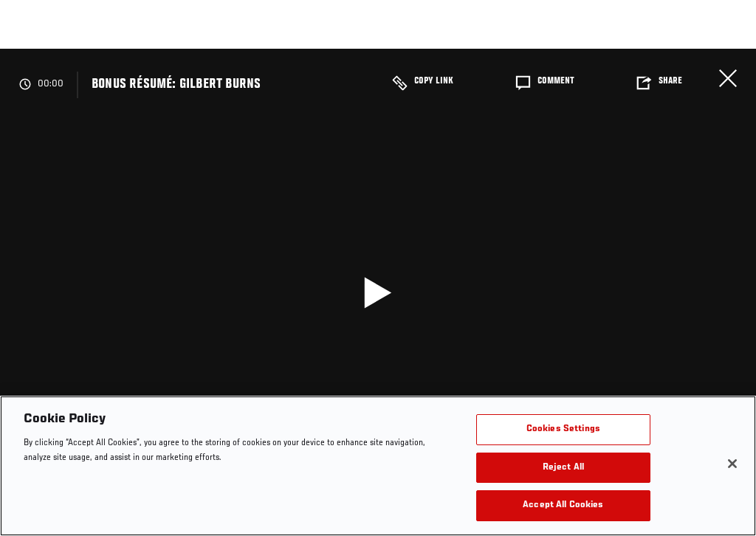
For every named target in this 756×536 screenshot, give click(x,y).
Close (728, 78)
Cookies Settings (563, 429)
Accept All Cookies (563, 505)
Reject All (563, 468)
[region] (378, 466)
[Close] (732, 464)
